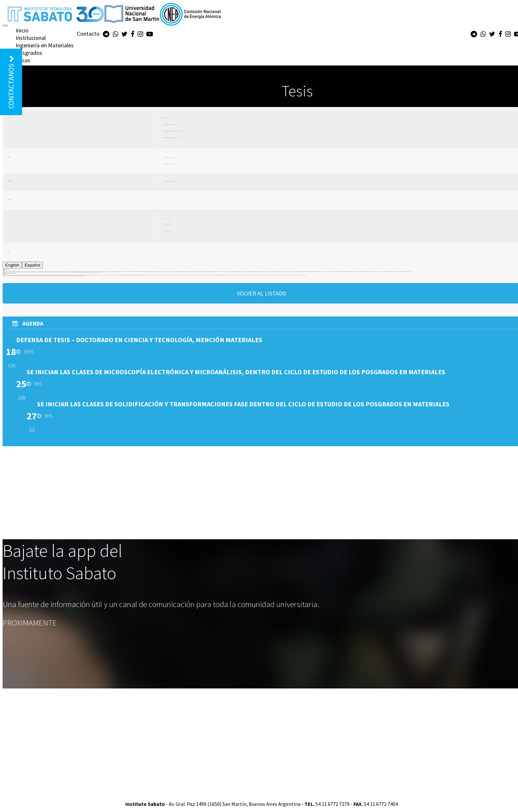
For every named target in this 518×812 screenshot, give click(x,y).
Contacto (88, 34)
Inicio (22, 30)
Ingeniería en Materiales (45, 45)
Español (32, 265)
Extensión (27, 75)
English (12, 265)
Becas (23, 60)
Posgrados (29, 53)
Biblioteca (28, 83)
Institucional (31, 38)
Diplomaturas (32, 68)
